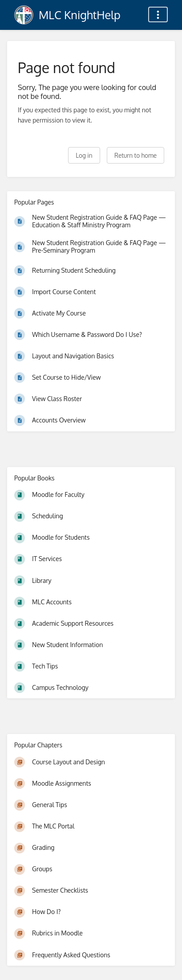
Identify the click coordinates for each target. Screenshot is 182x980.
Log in (84, 155)
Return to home (135, 155)
